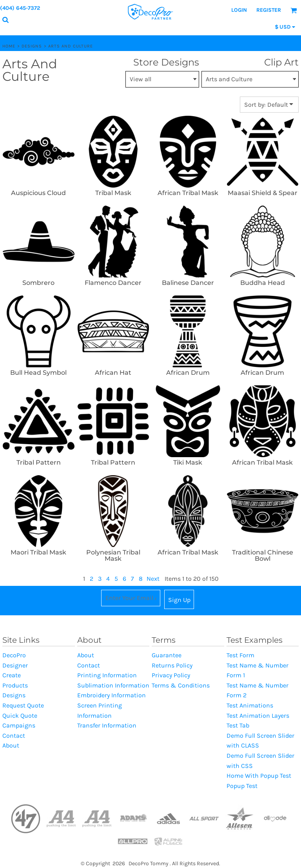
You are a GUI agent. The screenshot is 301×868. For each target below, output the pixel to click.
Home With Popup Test (259, 776)
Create (12, 675)
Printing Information (107, 675)
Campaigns (19, 725)
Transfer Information (107, 725)
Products (15, 685)
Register (269, 10)
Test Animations (250, 705)
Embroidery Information (112, 695)
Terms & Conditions (181, 685)
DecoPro (14, 655)
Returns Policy (172, 665)
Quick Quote (20, 716)
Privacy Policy (171, 675)
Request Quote (23, 705)
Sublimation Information (113, 685)
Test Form (240, 655)
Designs (32, 46)
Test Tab (238, 725)
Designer (15, 665)
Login (239, 10)
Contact (14, 736)
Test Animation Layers (258, 716)
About (11, 745)
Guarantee (167, 655)
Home (9, 46)
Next (153, 579)
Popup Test (242, 786)
